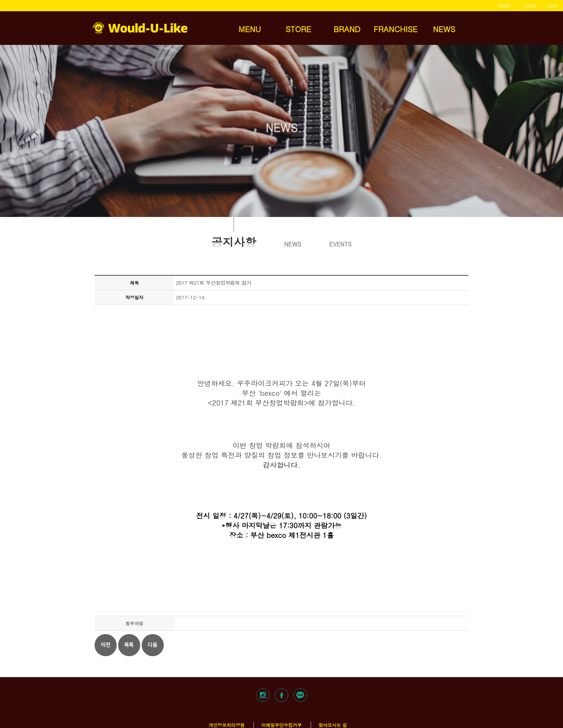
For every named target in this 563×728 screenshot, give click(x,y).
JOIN (552, 5)
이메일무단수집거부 (281, 725)
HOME (504, 5)
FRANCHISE (396, 29)
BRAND (347, 29)
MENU (250, 29)
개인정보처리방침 (227, 725)
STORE (299, 29)
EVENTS (340, 244)
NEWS (444, 29)
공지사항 (234, 241)
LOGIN (529, 5)
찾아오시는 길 (333, 725)
